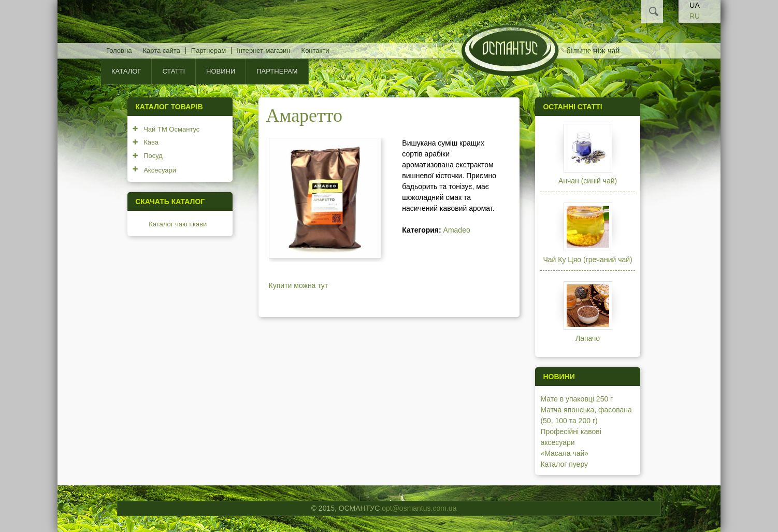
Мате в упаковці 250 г (577, 399)
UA (694, 5)
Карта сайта (161, 51)
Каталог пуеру (564, 464)
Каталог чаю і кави (178, 224)
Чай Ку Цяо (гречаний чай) (587, 260)
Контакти (315, 51)
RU (695, 16)
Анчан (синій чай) (588, 181)
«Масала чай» (564, 453)
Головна (119, 51)
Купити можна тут (299, 285)
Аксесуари (160, 170)
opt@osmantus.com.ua (419, 508)
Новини (221, 71)
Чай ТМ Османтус (171, 129)
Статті (174, 71)
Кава (151, 142)
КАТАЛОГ (126, 71)
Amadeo (457, 230)
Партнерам (208, 51)
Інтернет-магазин (263, 51)
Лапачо (588, 338)
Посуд (153, 156)
